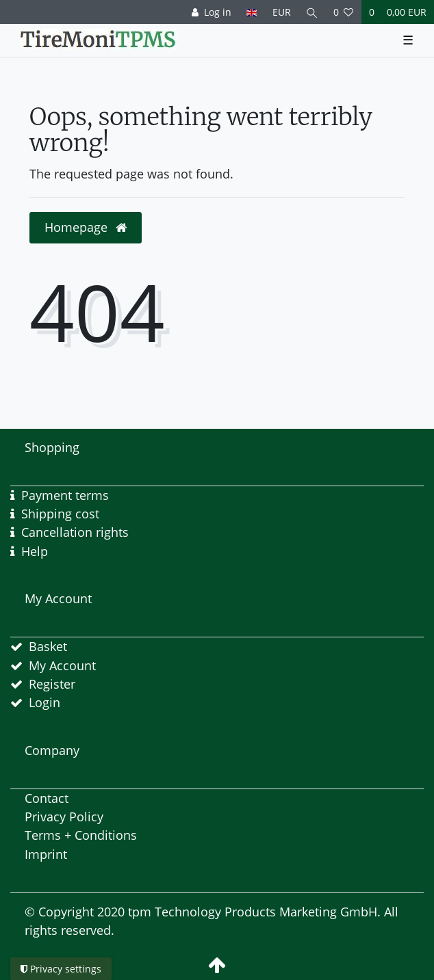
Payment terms (65, 495)
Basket (48, 646)
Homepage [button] (86, 227)
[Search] (312, 12)
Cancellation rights (75, 532)
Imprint (46, 854)
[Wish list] (344, 12)
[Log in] (212, 12)
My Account (62, 665)
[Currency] (281, 12)
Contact (47, 798)
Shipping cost (60, 514)
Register (52, 684)
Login (44, 702)
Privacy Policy (64, 817)
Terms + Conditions (81, 835)
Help (35, 551)
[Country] (252, 12)
